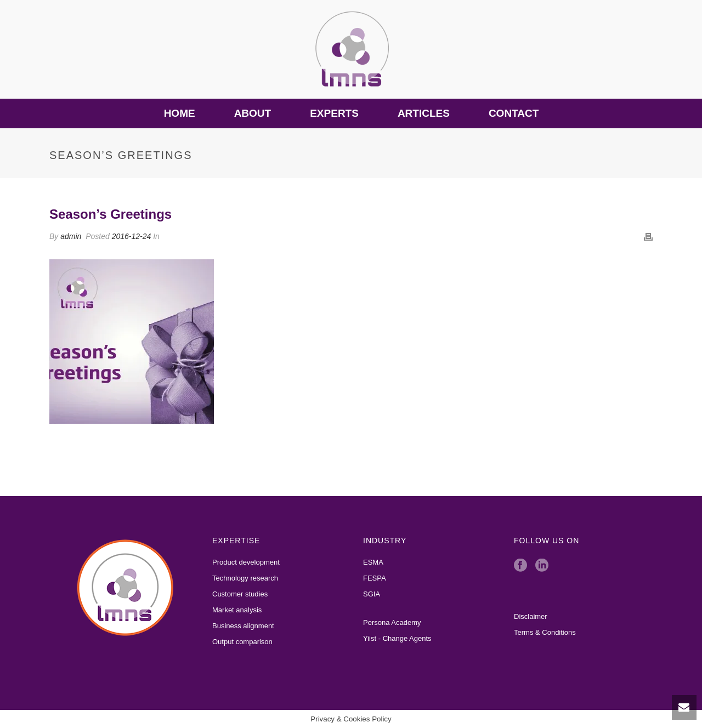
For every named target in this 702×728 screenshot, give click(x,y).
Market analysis (237, 610)
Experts (334, 113)
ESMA (373, 562)
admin (71, 236)
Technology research (245, 578)
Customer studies (240, 594)
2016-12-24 (132, 236)
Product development (246, 562)
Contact (514, 113)
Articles (424, 113)
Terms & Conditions (545, 632)
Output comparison (242, 642)
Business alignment (243, 626)
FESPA (375, 578)
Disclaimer (531, 616)
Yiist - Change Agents (397, 638)
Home (180, 113)
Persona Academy (392, 622)
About (253, 113)
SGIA (372, 594)
